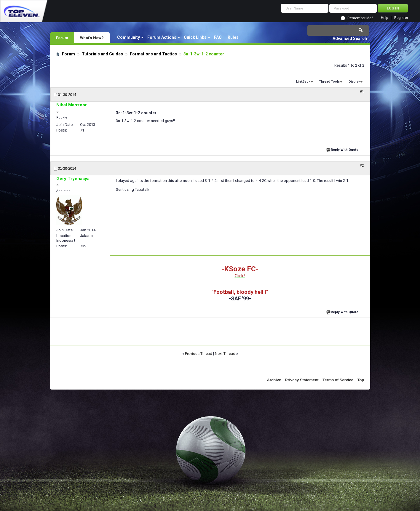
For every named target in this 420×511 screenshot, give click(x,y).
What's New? (92, 38)
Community (128, 37)
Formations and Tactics (153, 54)
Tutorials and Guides (102, 54)
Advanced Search (350, 39)
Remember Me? (360, 18)
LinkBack (303, 82)
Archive (274, 380)
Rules (233, 37)
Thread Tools (329, 82)
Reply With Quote (343, 149)
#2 (362, 166)
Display (354, 82)
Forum (62, 38)
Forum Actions (162, 37)
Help (384, 18)
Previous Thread (199, 354)
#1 (362, 92)
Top (361, 380)
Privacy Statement (302, 380)
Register (401, 18)
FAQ (218, 37)
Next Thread (225, 354)
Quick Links (195, 37)
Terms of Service (338, 380)
